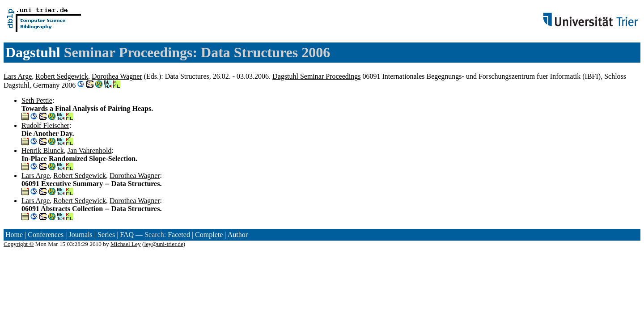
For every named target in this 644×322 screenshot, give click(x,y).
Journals (80, 235)
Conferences (46, 235)
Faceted (179, 235)
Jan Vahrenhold (90, 150)
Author (238, 235)
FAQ (127, 235)
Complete (209, 235)
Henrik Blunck (43, 150)
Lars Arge (18, 76)
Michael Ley (126, 244)
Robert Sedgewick (62, 76)
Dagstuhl (33, 52)
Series (106, 235)
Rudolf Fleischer (45, 125)
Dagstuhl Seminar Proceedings (316, 76)
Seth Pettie (37, 100)
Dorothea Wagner (117, 76)
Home (14, 235)
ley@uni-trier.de (163, 244)
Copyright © (19, 244)
